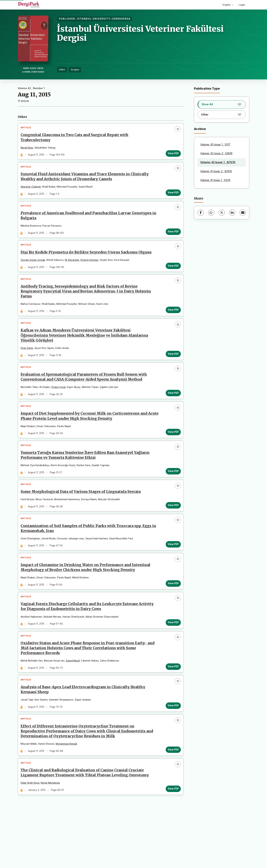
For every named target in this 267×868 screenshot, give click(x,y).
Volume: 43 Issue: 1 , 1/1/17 (215, 145)
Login (242, 5)
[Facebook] (201, 213)
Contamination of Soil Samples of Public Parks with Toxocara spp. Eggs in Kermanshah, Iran (88, 561)
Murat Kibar (28, 149)
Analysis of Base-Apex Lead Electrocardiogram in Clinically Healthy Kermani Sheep (84, 735)
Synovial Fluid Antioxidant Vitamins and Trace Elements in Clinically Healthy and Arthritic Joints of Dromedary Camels (86, 181)
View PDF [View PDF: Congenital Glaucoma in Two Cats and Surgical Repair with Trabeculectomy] (172, 155)
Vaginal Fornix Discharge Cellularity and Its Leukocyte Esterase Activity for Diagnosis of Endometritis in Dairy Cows (89, 646)
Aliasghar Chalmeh (32, 191)
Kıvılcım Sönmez (91, 271)
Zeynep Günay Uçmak (34, 271)
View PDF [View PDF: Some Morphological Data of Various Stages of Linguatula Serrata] (172, 535)
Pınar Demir (28, 365)
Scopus (75, 70)
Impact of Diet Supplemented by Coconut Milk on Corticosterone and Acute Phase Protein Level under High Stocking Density (85, 440)
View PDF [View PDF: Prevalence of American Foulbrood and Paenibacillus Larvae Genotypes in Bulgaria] (172, 239)
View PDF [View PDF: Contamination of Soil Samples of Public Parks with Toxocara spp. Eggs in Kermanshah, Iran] (172, 577)
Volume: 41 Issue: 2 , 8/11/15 (216, 171)
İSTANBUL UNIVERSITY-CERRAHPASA (104, 19)
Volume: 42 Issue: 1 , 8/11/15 (218, 162)
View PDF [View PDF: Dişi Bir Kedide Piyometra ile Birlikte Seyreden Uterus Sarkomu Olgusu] (172, 277)
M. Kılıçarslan (74, 271)
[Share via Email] (243, 213)
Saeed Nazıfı (74, 703)
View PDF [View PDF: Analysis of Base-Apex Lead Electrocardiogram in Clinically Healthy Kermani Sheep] (172, 751)
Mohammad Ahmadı (68, 793)
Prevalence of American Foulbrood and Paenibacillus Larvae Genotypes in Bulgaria (88, 224)
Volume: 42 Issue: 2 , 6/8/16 (216, 153)
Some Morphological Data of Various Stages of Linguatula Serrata (82, 522)
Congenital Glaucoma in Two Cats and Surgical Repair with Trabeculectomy (76, 139)
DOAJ (62, 70)
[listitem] (222, 104)
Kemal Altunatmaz (52, 835)
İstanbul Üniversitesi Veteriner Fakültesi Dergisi (140, 33)
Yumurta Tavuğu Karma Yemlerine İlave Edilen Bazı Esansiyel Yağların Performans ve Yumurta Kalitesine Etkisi (87, 482)
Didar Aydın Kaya (32, 835)
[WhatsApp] (211, 213)
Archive (200, 129)
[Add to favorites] (176, 131)
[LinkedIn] (232, 213)
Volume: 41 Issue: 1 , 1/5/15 (215, 180)
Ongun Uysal (60, 408)
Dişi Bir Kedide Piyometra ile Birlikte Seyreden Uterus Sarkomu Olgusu (88, 263)
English (228, 5)
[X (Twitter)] (222, 213)
